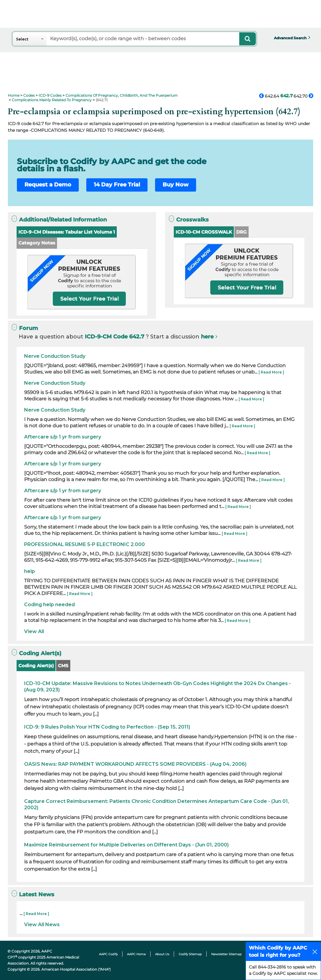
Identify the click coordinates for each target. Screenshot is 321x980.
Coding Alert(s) (36, 666)
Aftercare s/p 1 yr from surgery (63, 437)
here (207, 337)
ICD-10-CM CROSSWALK (204, 232)
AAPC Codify (108, 954)
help (30, 571)
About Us (162, 954)
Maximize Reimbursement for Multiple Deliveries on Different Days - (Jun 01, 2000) (126, 845)
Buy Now (176, 185)
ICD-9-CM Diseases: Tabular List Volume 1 (67, 232)
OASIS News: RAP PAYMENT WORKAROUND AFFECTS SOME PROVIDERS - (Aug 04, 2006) (135, 764)
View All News (42, 925)
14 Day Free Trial (117, 185)
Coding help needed (49, 605)
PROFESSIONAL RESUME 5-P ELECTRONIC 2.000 (84, 544)
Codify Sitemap (190, 954)
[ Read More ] (271, 372)
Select (22, 39)
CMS (63, 666)
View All (34, 631)
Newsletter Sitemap (226, 954)
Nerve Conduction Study (55, 356)
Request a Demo (48, 185)
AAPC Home (136, 954)
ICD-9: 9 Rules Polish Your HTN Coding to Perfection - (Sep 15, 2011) (107, 727)
